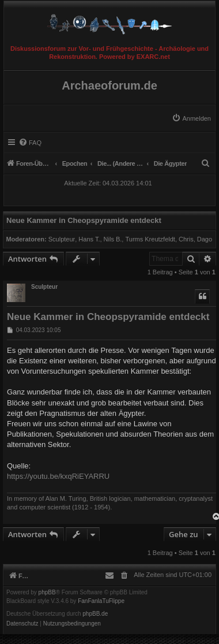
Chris (186, 239)
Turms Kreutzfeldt (150, 239)
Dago (205, 239)
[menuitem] (191, 118)
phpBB (47, 593)
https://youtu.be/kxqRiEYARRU (58, 476)
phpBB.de (95, 614)
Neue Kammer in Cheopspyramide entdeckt (84, 220)
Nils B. (113, 239)
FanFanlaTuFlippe (101, 601)
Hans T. (89, 239)
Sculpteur (62, 239)
